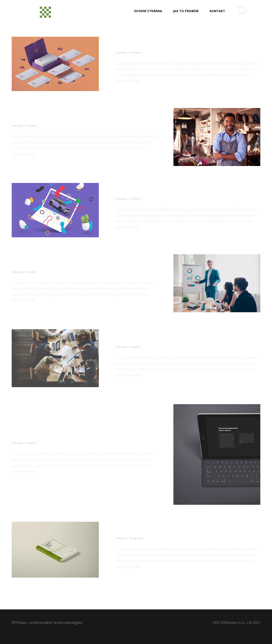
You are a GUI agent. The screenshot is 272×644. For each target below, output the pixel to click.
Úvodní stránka (148, 11)
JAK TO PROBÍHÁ (186, 11)
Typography (136, 538)
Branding (121, 52)
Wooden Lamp (27, 266)
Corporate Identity (138, 46)
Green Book (129, 532)
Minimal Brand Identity (142, 340)
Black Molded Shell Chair (40, 119)
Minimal (135, 199)
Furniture (136, 52)
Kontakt (217, 11)
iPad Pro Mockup (30, 437)
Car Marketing (132, 192)
